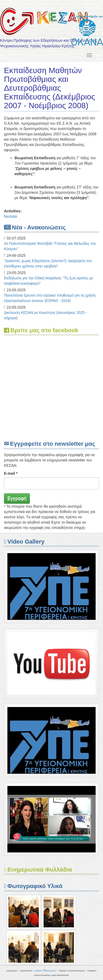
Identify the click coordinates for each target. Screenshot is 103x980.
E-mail (11, 473)
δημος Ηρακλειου (46, 970)
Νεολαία (11, 216)
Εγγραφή (17, 498)
